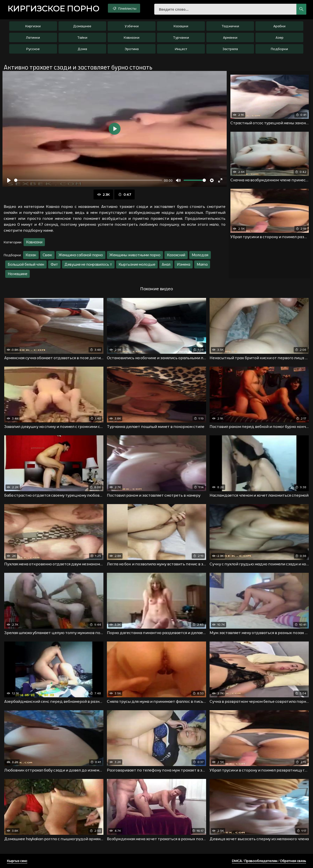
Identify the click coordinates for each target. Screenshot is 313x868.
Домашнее (82, 26)
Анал (166, 264)
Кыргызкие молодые (137, 264)
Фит (54, 264)
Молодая (200, 255)
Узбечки (132, 26)
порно (53, 9)
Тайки (82, 37)
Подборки (279, 49)
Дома (82, 49)
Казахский (176, 255)
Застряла (230, 49)
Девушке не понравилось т (88, 264)
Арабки (279, 26)
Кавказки (132, 37)
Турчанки (181, 37)
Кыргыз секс (17, 861)
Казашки (181, 26)
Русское (33, 49)
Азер (280, 37)
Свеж (47, 255)
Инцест (181, 49)
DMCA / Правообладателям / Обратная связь (269, 861)
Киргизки (33, 26)
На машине (17, 274)
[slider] (88, 180)
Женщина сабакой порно (81, 255)
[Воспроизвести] (9, 180)
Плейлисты (124, 8)
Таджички (230, 26)
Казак (31, 255)
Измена (184, 264)
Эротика (132, 49)
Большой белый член (26, 264)
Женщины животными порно (135, 255)
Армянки (230, 37)
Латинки (33, 37)
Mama (202, 264)
